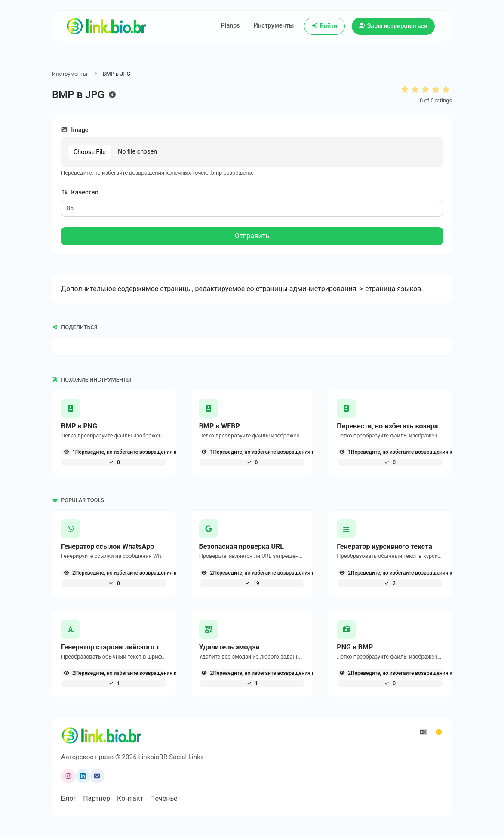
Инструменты (274, 26)
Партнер (97, 799)
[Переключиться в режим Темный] (439, 732)
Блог (69, 799)
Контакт (130, 799)
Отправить (252, 236)
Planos (230, 26)
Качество (80, 192)
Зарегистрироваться (393, 26)
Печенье (164, 799)
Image (75, 130)
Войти (324, 26)
